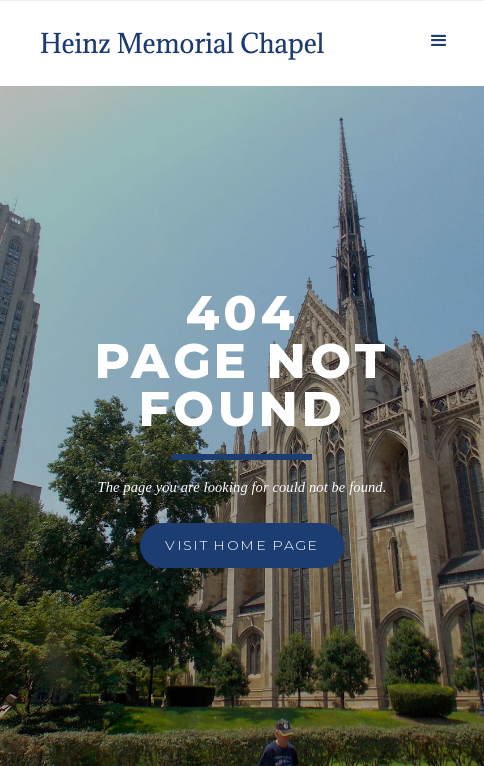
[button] (439, 38)
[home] (179, 38)
